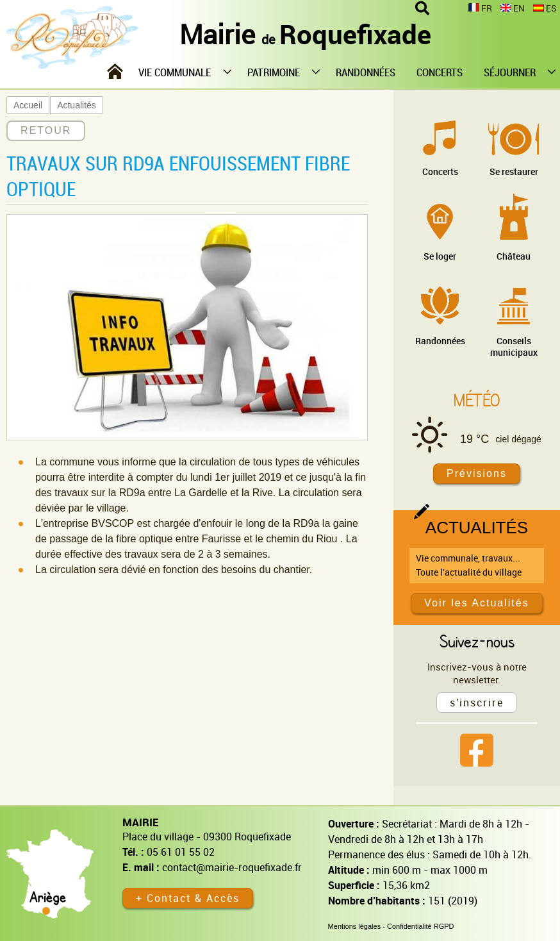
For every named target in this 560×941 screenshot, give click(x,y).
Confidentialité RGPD (421, 926)
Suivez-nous (477, 641)
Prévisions (477, 473)
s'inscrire (477, 703)
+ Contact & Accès (188, 898)
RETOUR (46, 130)
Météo (477, 400)
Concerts (440, 171)
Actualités (77, 105)
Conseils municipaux (514, 346)
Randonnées (440, 341)
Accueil (28, 105)
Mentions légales (355, 926)
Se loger (440, 256)
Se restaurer (514, 171)
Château (514, 256)
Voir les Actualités (476, 603)
